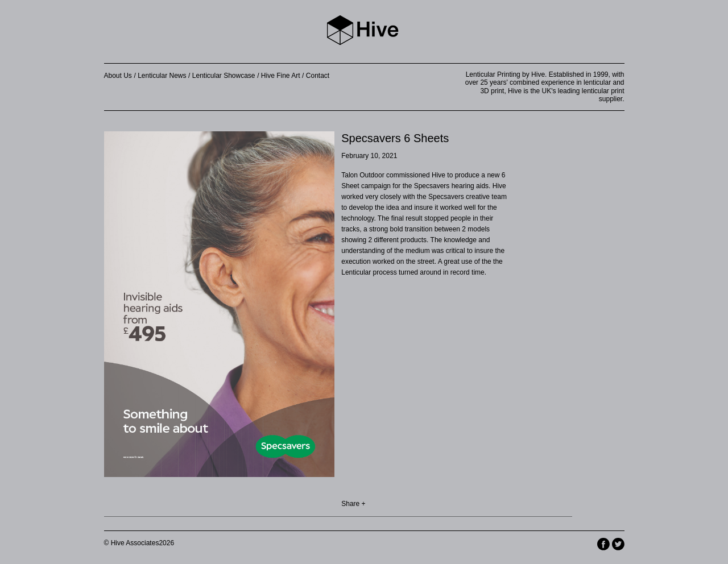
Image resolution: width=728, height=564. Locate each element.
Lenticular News (162, 76)
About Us (118, 76)
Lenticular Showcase (224, 76)
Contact (318, 76)
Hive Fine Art (281, 76)
